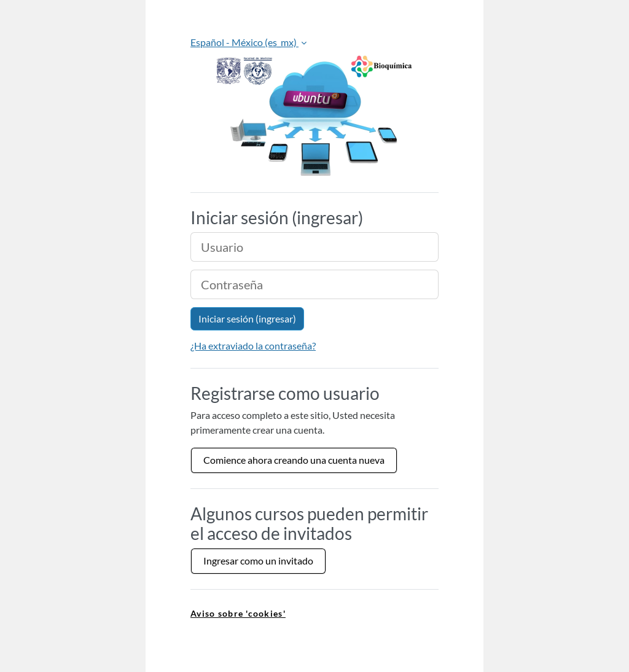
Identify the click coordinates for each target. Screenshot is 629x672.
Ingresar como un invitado (258, 561)
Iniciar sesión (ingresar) (247, 318)
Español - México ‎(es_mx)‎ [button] (244, 42)
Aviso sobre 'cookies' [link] (238, 613)
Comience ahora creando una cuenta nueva (294, 460)
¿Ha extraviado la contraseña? (253, 346)
